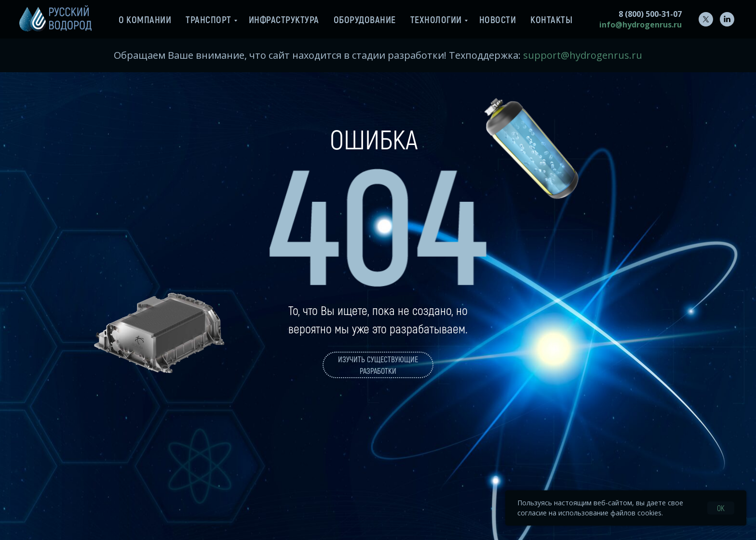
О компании (145, 19)
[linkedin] (727, 19)
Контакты (551, 19)
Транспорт (209, 19)
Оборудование (365, 19)
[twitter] (706, 19)
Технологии (436, 19)
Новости (498, 19)
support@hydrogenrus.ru (583, 55)
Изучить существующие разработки (378, 365)
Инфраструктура (284, 19)
